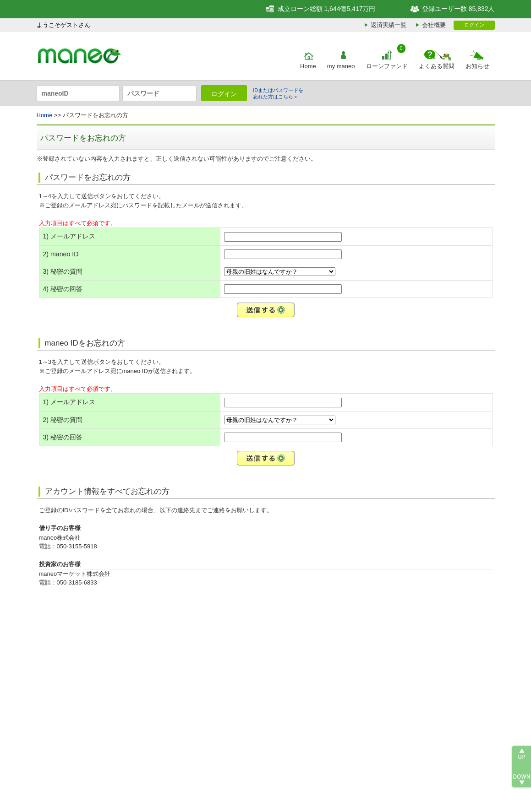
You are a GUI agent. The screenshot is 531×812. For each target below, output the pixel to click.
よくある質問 (437, 66)
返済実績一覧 (389, 25)
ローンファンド (387, 66)
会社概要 (434, 25)
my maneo (341, 66)
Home (308, 66)
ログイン (474, 25)
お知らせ (477, 66)
